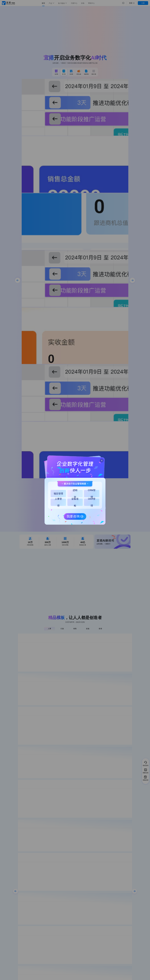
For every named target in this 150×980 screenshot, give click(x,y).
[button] (101, 460)
